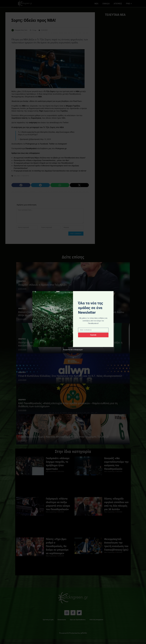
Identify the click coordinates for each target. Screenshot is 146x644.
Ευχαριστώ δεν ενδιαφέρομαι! (73, 350)
